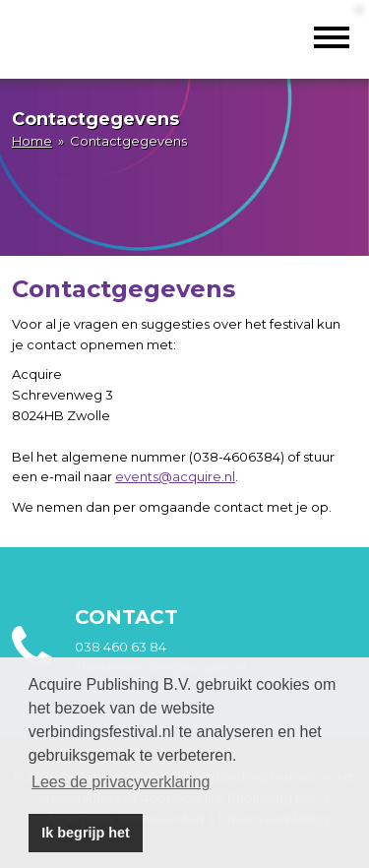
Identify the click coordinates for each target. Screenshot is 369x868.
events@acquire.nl (175, 476)
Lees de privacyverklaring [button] (121, 782)
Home (32, 141)
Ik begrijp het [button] (86, 833)
